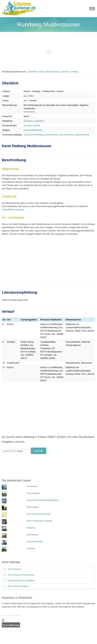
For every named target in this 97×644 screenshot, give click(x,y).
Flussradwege (33, 493)
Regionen (31, 528)
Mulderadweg (82, 135)
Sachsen (31, 548)
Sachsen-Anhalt (32, 125)
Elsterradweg (33, 507)
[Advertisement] (48, 262)
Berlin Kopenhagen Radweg (40, 521)
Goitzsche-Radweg (33, 135)
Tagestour (39, 121)
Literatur (65, 72)
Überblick (33, 72)
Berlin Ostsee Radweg (18, 586)
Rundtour (28, 121)
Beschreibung (53, 72)
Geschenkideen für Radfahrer (21, 581)
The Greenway (15, 569)
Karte (41, 72)
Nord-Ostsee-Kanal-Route (39, 514)
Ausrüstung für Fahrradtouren (21, 575)
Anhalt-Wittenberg (33, 130)
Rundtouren (32, 486)
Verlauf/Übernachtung (13, 210)
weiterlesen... (30, 112)
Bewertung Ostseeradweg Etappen (43, 500)
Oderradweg (32, 535)
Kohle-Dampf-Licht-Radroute (59, 135)
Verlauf (74, 72)
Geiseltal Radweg (35, 542)
